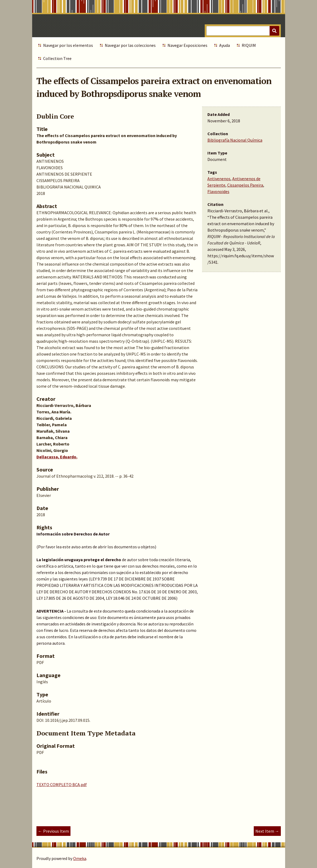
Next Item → (267, 831)
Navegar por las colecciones (130, 45)
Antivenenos (219, 179)
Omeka (80, 858)
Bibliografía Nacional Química (235, 140)
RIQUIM (249, 45)
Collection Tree (57, 58)
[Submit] (274, 31)
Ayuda (225, 45)
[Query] (243, 31)
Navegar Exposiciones (187, 45)
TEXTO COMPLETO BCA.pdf (62, 784)
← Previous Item (53, 831)
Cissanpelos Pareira (245, 185)
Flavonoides (218, 191)
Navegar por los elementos (68, 45)
